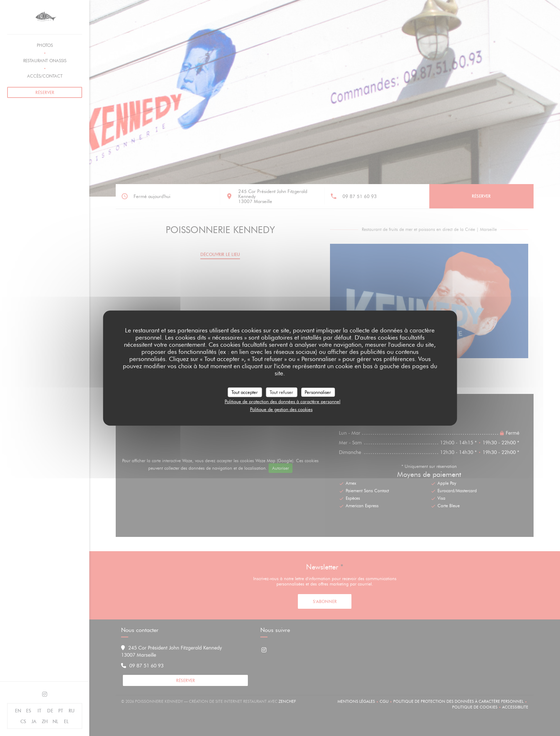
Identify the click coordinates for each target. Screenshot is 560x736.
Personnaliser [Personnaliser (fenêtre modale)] (318, 392)
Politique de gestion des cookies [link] (281, 409)
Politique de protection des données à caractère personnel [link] (282, 401)
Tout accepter (245, 392)
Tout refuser (281, 392)
